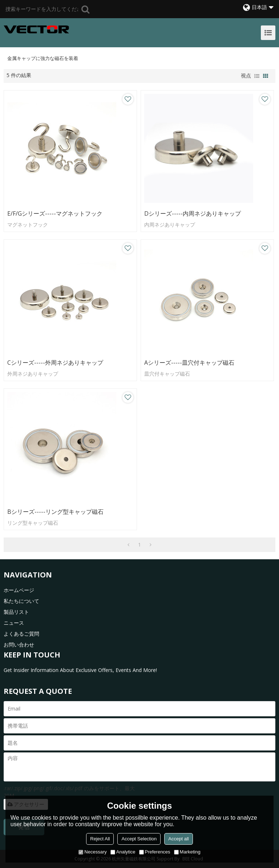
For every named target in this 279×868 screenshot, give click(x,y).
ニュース (14, 623)
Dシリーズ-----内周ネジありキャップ (193, 214)
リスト (257, 76)
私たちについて (21, 601)
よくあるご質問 (21, 634)
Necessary (92, 852)
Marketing (187, 852)
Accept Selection (139, 839)
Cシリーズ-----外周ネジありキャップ (55, 363)
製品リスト (16, 612)
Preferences (155, 852)
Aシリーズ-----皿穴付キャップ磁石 (189, 363)
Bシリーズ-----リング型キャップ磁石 (55, 512)
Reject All (100, 839)
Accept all (178, 839)
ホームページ (19, 590)
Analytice (123, 852)
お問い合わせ (19, 645)
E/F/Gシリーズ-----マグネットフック (55, 214)
